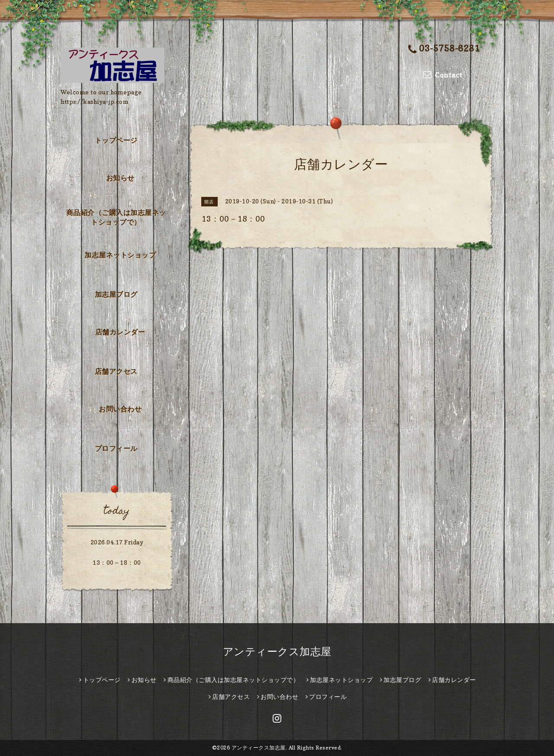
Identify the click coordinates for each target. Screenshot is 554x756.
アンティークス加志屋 (277, 651)
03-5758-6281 (444, 49)
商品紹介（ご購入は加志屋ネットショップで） (116, 217)
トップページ (116, 140)
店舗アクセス (116, 371)
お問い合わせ (120, 409)
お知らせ (120, 178)
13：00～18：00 (117, 562)
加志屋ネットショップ (120, 255)
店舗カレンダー (120, 332)
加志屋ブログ (116, 294)
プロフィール (116, 448)
